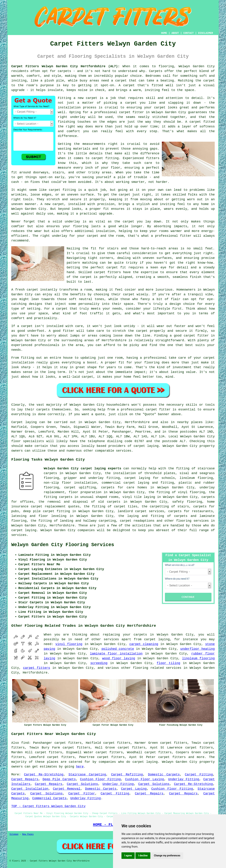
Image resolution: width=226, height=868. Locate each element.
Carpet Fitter (82, 794)
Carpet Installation (30, 789)
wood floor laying (119, 658)
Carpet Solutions (82, 784)
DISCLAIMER (206, 33)
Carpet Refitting (127, 775)
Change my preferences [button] (167, 856)
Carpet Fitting (199, 775)
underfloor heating (198, 649)
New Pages (28, 834)
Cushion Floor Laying (144, 779)
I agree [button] (128, 856)
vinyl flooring (69, 644)
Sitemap (14, 834)
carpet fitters (37, 668)
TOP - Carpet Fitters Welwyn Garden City (48, 806)
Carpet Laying (134, 789)
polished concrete (118, 649)
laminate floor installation (116, 654)
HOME (164, 33)
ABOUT (175, 33)
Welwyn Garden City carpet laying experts (83, 468)
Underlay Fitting (184, 779)
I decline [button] (143, 856)
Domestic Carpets (164, 775)
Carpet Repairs (25, 779)
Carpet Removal (67, 789)
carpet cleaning (144, 644)
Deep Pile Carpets (59, 779)
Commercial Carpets (49, 798)
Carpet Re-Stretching (44, 775)
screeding (99, 663)
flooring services (192, 521)
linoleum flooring (198, 658)
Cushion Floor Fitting (100, 779)
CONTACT (189, 33)
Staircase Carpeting (87, 775)
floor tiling (169, 663)
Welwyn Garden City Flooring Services (63, 545)
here (80, 767)
